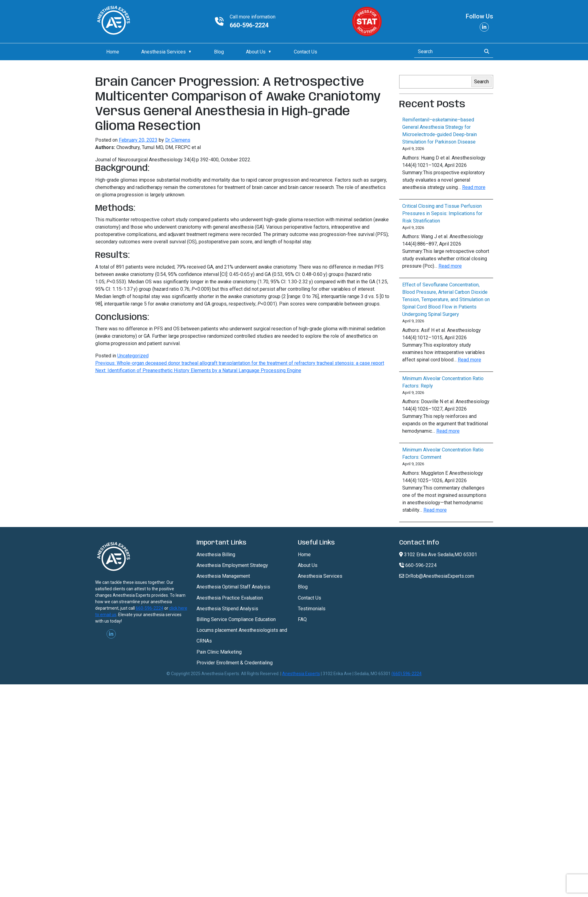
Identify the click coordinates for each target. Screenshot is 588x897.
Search (481, 82)
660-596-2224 (249, 25)
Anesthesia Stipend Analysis (227, 609)
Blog (219, 52)
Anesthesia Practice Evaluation (230, 598)
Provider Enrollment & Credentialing (235, 663)
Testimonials (312, 609)
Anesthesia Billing (216, 555)
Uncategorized (133, 356)
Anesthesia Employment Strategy (232, 565)
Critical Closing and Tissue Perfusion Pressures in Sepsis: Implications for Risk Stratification (442, 213)
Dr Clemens (178, 140)
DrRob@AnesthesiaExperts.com (437, 576)
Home (113, 52)
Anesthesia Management (223, 576)
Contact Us (306, 52)
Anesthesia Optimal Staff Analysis (233, 587)
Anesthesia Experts (301, 674)
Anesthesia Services (164, 52)
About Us (256, 52)
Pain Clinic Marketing (219, 652)
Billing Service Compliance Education (236, 619)
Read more (474, 187)
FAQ (302, 619)
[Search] (446, 52)
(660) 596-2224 (407, 674)
